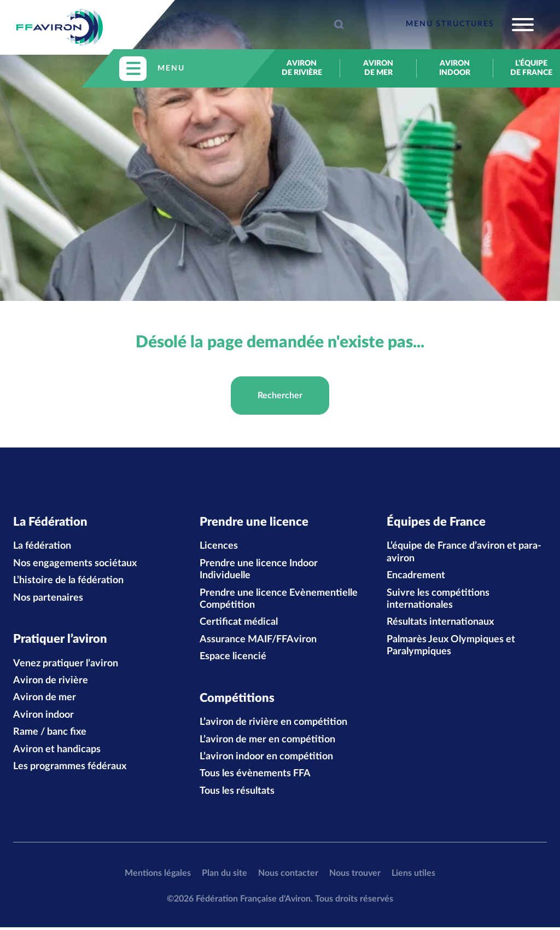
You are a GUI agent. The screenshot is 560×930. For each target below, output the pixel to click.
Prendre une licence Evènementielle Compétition (279, 600)
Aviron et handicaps (57, 752)
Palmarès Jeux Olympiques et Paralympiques (451, 647)
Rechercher (280, 396)
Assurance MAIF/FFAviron (258, 641)
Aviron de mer (378, 68)
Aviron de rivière (302, 68)
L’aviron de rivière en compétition (273, 725)
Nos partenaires (48, 599)
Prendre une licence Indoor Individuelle (259, 571)
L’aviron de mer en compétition (267, 742)
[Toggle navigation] (470, 25)
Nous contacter (288, 876)
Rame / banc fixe (50, 735)
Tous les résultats (237, 794)
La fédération (42, 548)
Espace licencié (233, 658)
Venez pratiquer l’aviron (66, 666)
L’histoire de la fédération (68, 582)
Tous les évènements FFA (255, 777)
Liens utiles (413, 876)
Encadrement (416, 577)
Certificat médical (239, 624)
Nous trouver (355, 876)
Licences (219, 548)
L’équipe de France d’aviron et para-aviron (464, 554)
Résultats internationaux (440, 624)
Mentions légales (158, 876)
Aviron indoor (455, 68)
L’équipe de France (531, 68)
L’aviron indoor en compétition (266, 759)
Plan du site (224, 876)
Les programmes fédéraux (70, 769)
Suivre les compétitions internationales (438, 600)
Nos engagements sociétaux (75, 565)
